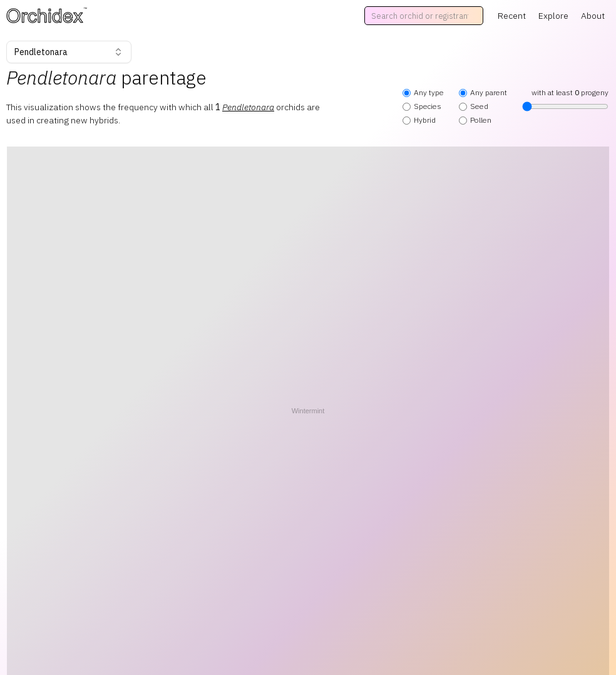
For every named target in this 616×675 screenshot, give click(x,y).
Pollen (475, 120)
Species (422, 106)
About (593, 16)
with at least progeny (565, 100)
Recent (512, 16)
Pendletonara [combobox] (69, 52)
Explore (553, 16)
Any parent (483, 92)
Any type (423, 92)
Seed (474, 106)
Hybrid (419, 120)
